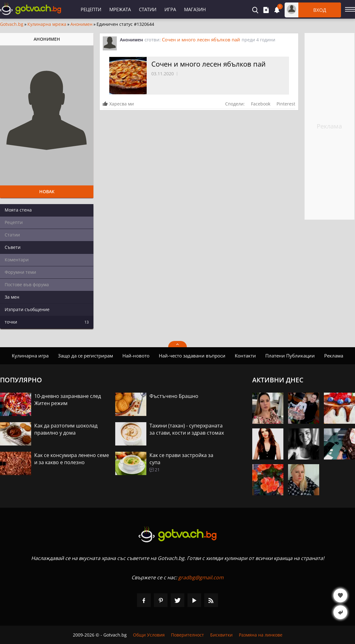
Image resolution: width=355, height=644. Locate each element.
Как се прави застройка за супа (181, 459)
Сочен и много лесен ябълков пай (201, 40)
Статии (148, 9)
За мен (12, 297)
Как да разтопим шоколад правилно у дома (66, 429)
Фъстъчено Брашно (174, 396)
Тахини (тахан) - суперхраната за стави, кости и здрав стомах (187, 429)
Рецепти (91, 9)
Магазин (195, 9)
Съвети (13, 247)
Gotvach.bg (12, 24)
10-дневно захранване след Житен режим (68, 400)
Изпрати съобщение (27, 309)
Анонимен (81, 24)
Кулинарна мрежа (47, 24)
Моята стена (18, 210)
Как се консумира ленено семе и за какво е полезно (72, 459)
